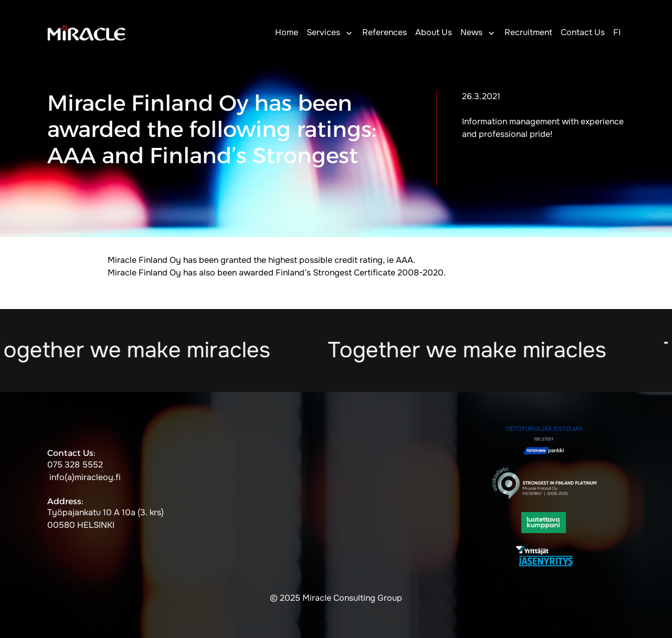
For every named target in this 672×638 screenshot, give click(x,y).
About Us (434, 32)
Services (323, 32)
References (385, 32)
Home (287, 32)
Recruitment (528, 32)
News (471, 32)
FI (617, 32)
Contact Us (583, 32)
